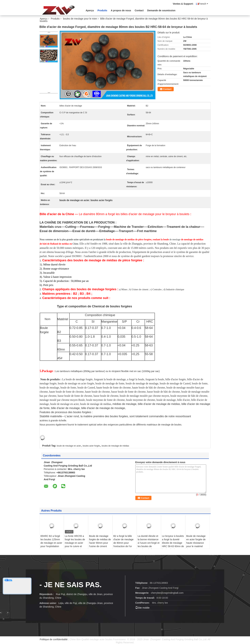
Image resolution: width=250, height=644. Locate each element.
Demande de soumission (161, 10)
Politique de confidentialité (54, 639)
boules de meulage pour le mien (80, 19)
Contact (139, 10)
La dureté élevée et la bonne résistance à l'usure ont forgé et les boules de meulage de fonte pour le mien (149, 545)
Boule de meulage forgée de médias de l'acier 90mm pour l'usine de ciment (100, 541)
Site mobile (142, 608)
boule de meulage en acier (69, 446)
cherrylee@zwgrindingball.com (167, 593)
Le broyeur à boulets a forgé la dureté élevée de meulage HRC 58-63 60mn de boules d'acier (173, 543)
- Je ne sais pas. (71, 585)
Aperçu (90, 10)
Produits (102, 10)
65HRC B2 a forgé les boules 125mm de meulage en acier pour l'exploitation (51, 541)
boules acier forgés (91, 446)
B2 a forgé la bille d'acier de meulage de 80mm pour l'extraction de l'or (124, 541)
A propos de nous (121, 10)
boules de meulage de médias (115, 446)
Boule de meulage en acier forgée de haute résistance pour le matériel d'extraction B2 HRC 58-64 (197, 545)
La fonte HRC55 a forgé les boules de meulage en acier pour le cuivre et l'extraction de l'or (75, 543)
